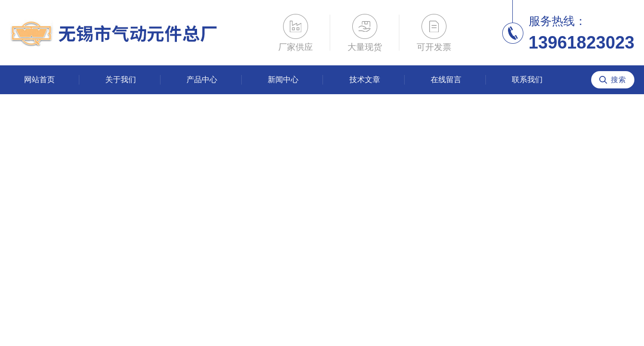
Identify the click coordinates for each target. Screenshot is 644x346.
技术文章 (365, 80)
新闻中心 (283, 80)
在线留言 (446, 80)
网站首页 (39, 80)
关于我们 (121, 80)
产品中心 (202, 80)
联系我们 (527, 80)
